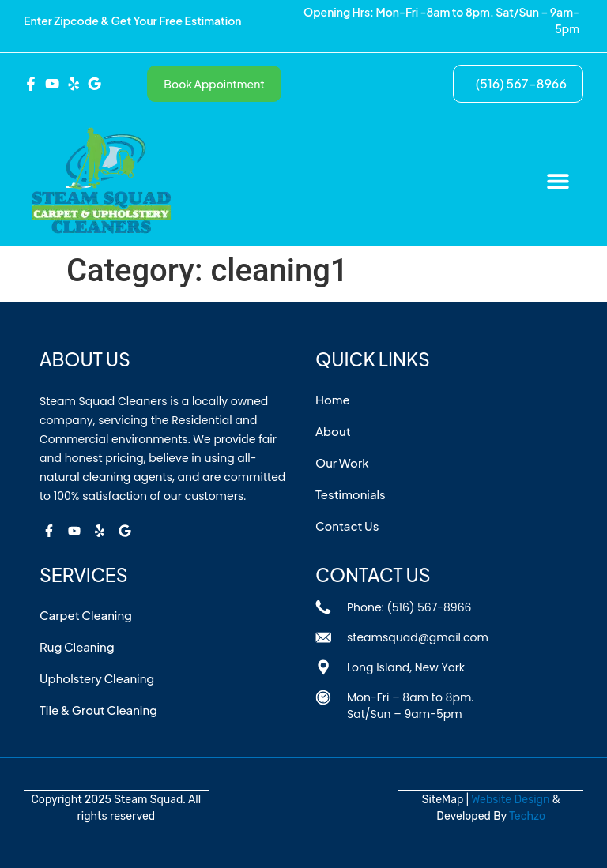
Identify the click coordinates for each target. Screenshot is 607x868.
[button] (558, 180)
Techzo (527, 816)
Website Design (510, 800)
